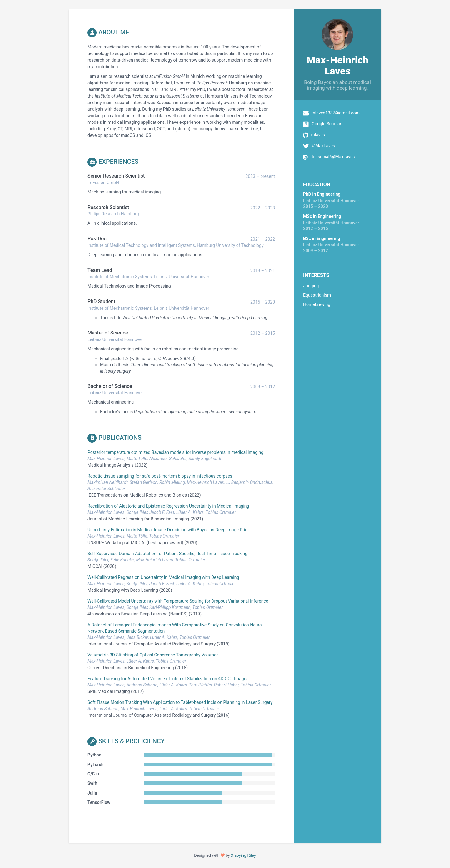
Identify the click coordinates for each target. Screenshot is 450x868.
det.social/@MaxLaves (332, 157)
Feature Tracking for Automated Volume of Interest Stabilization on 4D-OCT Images (168, 679)
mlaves (318, 135)
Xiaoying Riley (243, 855)
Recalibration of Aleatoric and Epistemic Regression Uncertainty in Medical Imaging (168, 506)
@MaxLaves (323, 146)
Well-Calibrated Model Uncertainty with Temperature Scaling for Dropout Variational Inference (178, 601)
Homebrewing (317, 304)
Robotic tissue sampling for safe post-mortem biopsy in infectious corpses (160, 476)
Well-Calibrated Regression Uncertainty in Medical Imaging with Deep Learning (163, 577)
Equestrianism (317, 295)
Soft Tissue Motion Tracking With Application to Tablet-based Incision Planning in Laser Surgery (180, 702)
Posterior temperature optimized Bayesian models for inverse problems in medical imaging (175, 452)
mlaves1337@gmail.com (335, 113)
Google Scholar (326, 124)
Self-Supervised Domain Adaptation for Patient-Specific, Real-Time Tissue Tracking (167, 554)
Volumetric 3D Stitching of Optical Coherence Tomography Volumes (153, 655)
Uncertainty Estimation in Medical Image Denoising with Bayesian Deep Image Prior (168, 530)
